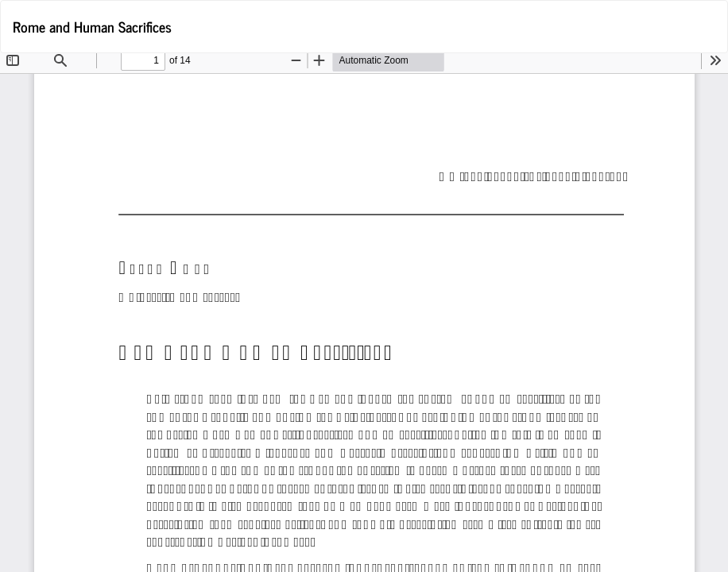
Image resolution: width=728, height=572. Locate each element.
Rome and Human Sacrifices (92, 26)
